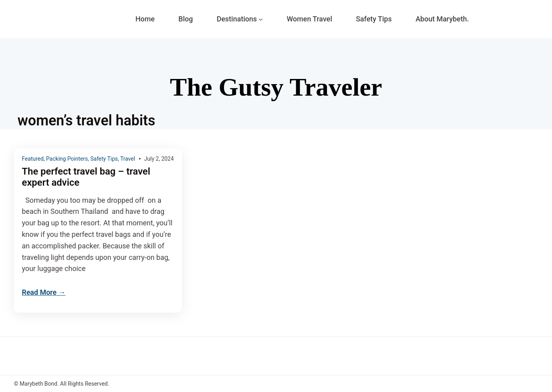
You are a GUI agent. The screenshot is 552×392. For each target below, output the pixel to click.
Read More (39, 292)
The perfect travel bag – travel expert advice (86, 177)
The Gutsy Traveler (276, 87)
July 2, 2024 (159, 159)
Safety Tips (104, 159)
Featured (33, 159)
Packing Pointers (67, 159)
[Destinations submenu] (261, 19)
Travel (128, 159)
